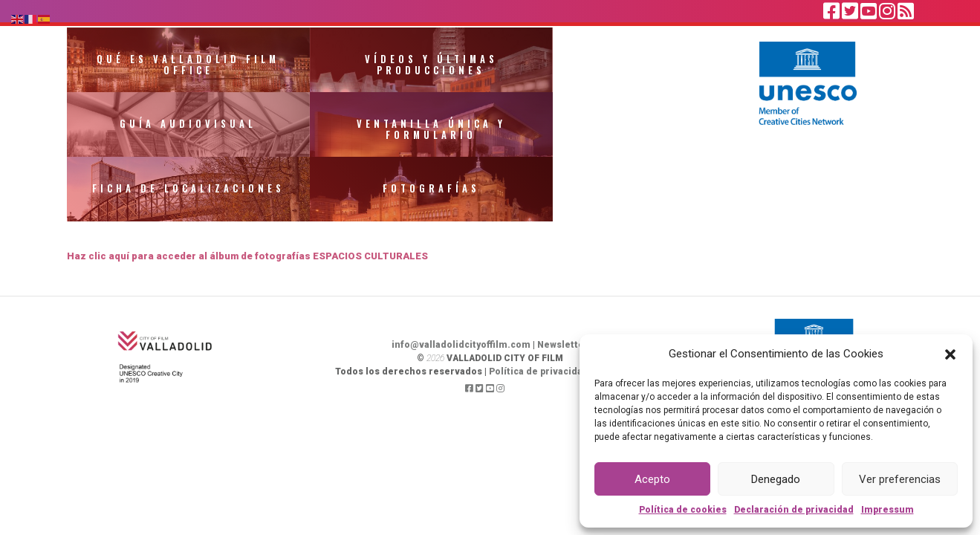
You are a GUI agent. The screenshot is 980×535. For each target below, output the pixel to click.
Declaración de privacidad (794, 510)
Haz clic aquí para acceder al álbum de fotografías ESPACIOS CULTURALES (249, 196)
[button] (950, 354)
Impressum (887, 510)
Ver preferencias (900, 479)
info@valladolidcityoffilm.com (461, 285)
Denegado (776, 479)
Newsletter (563, 285)
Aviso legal (620, 311)
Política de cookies (683, 510)
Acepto (652, 479)
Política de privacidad (539, 311)
